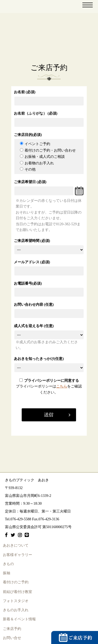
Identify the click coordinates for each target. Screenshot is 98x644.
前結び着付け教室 (18, 592)
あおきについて (16, 545)
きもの (8, 564)
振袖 (7, 573)
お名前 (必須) (25, 92)
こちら (62, 386)
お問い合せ (12, 638)
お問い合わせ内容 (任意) (34, 305)
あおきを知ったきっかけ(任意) (39, 359)
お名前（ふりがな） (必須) (36, 113)
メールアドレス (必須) (32, 262)
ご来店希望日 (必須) (30, 182)
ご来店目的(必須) (28, 135)
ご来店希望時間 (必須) (32, 241)
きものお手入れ (16, 610)
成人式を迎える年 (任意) (34, 326)
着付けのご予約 (16, 582)
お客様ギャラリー (18, 555)
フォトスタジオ (16, 601)
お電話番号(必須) (28, 283)
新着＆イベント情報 (19, 619)
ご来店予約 (12, 629)
